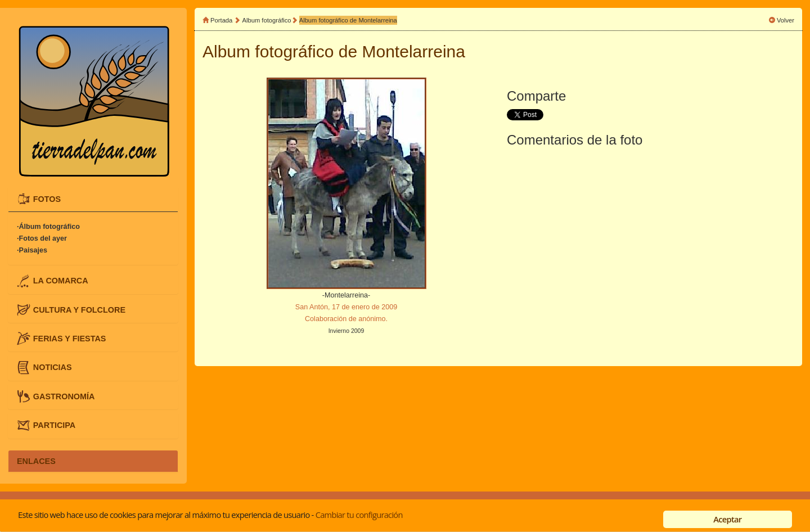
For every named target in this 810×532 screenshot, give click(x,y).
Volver (786, 20)
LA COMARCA (61, 281)
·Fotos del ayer (42, 238)
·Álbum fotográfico (48, 227)
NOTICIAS (53, 367)
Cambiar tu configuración (359, 515)
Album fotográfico (267, 20)
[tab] (93, 199)
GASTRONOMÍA (64, 396)
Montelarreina (414, 51)
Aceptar (727, 519)
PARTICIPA (54, 425)
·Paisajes (32, 250)
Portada (221, 20)
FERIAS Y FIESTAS (70, 339)
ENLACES (36, 461)
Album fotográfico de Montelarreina (348, 20)
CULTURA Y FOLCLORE (79, 309)
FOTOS (47, 199)
